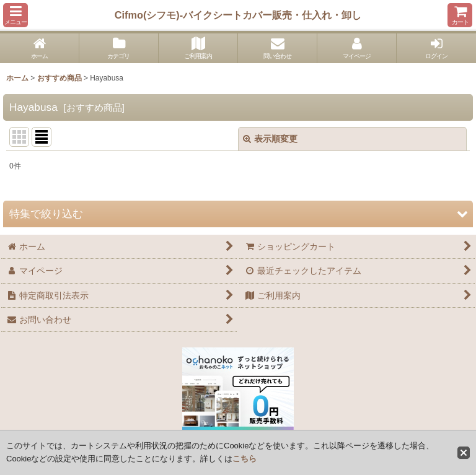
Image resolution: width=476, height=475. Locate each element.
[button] (15, 15)
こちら (245, 459)
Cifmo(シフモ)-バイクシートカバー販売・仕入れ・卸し (238, 15)
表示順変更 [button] (270, 139)
